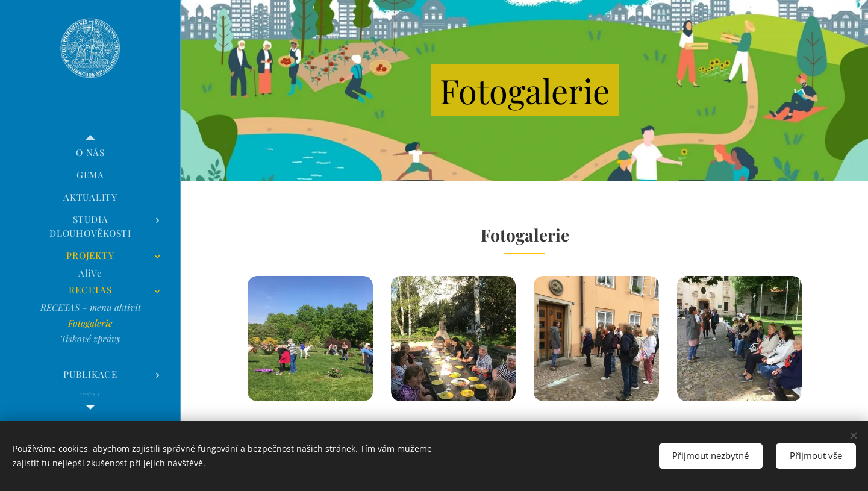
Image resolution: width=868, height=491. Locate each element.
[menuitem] (90, 153)
